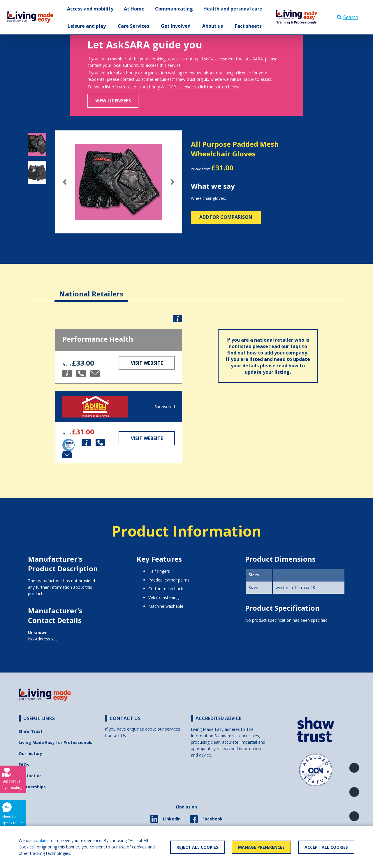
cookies (41, 840)
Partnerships (32, 787)
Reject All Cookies (197, 847)
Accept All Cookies (326, 847)
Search (348, 17)
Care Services (133, 26)
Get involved (176, 26)
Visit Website (147, 363)
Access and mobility (90, 9)
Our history (30, 753)
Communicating (174, 9)
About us (213, 26)
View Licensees (113, 101)
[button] (65, 182)
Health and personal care (233, 9)
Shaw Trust (31, 731)
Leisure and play (87, 26)
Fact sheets (248, 26)
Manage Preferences (261, 847)
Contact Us (115, 735)
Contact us (30, 776)
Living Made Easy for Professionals (56, 742)
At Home (134, 9)
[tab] (91, 289)
